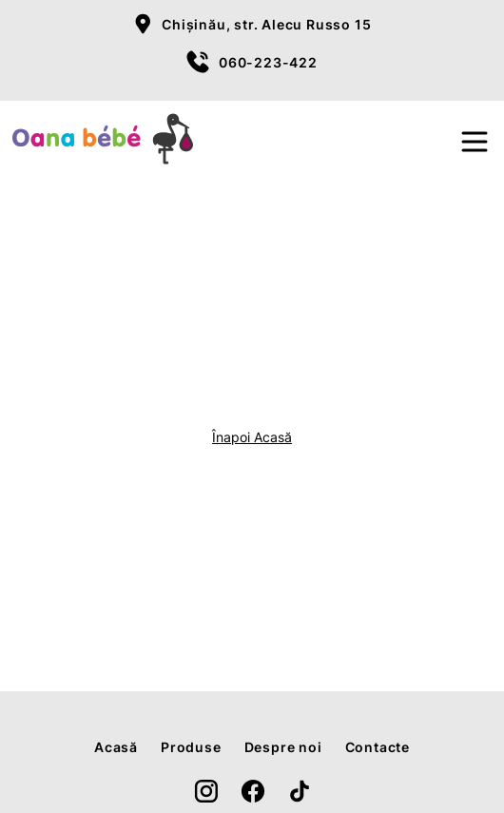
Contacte (378, 747)
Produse (191, 747)
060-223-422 (268, 62)
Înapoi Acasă (252, 437)
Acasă (116, 747)
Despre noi (283, 747)
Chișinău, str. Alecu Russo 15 (266, 24)
